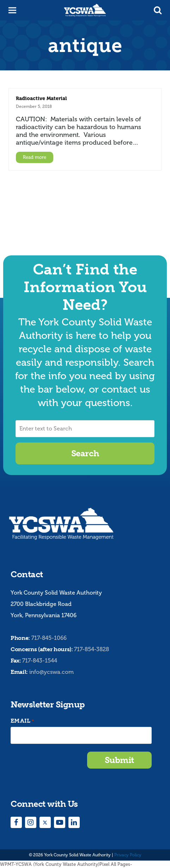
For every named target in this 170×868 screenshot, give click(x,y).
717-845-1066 (49, 638)
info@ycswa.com (51, 672)
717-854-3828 (92, 649)
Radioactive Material (41, 98)
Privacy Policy (128, 855)
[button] (158, 10)
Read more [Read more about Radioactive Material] (35, 157)
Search (85, 453)
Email (22, 721)
